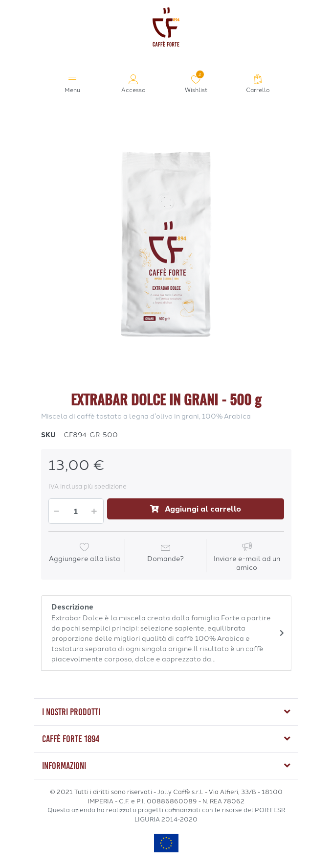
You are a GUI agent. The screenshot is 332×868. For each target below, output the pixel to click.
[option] (166, 244)
